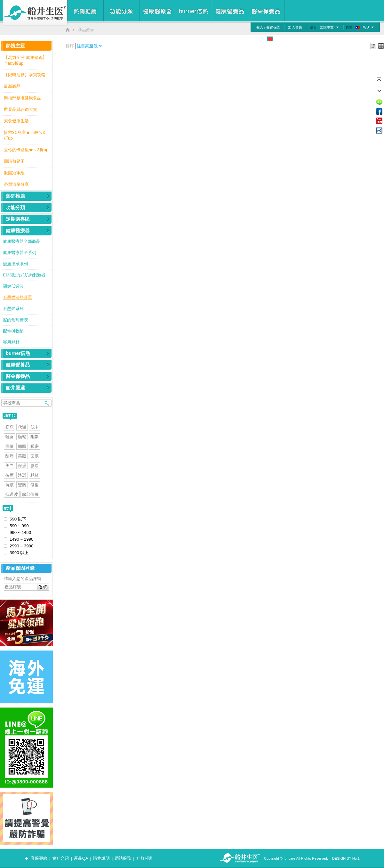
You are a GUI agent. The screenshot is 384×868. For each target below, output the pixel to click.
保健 (10, 446)
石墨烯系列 (13, 309)
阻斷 (35, 437)
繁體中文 (327, 27)
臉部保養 (30, 494)
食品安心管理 (250, 39)
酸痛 (10, 456)
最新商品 (12, 86)
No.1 (356, 858)
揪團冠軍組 (14, 173)
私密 (35, 446)
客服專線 (39, 858)
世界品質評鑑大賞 (20, 109)
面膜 (35, 456)
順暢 (22, 437)
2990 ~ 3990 (22, 546)
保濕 (22, 466)
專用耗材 (11, 342)
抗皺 (10, 485)
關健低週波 (13, 286)
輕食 (10, 437)
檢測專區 (325, 39)
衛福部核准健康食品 (23, 98)
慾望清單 (346, 39)
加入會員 (295, 27)
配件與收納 (13, 331)
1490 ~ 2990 (22, 539)
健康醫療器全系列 (20, 253)
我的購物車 (369, 39)
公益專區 (282, 39)
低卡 (35, 427)
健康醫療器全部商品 (22, 241)
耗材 (35, 475)
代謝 (22, 427)
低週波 (12, 494)
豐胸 (22, 485)
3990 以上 (19, 553)
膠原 (35, 466)
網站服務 (123, 858)
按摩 (10, 475)
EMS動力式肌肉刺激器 (24, 275)
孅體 (22, 446)
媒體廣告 (303, 39)
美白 (10, 466)
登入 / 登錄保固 (268, 27)
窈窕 (10, 427)
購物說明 (101, 858)
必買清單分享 (16, 184)
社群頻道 (145, 858)
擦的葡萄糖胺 (15, 320)
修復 (35, 485)
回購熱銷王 (14, 161)
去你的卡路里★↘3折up (26, 150)
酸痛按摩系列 (15, 264)
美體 (22, 456)
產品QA (81, 858)
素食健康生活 (16, 121)
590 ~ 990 (19, 526)
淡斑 (22, 475)
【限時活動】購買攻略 (25, 75)
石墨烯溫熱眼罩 (17, 297)
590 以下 (18, 519)
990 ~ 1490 (20, 532)
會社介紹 (60, 858)
